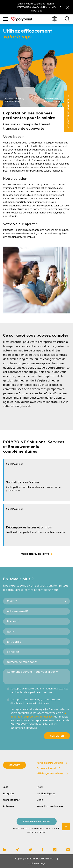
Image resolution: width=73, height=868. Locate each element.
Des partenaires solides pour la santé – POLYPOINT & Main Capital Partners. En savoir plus (36, 7)
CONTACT (15, 765)
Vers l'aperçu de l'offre (35, 554)
